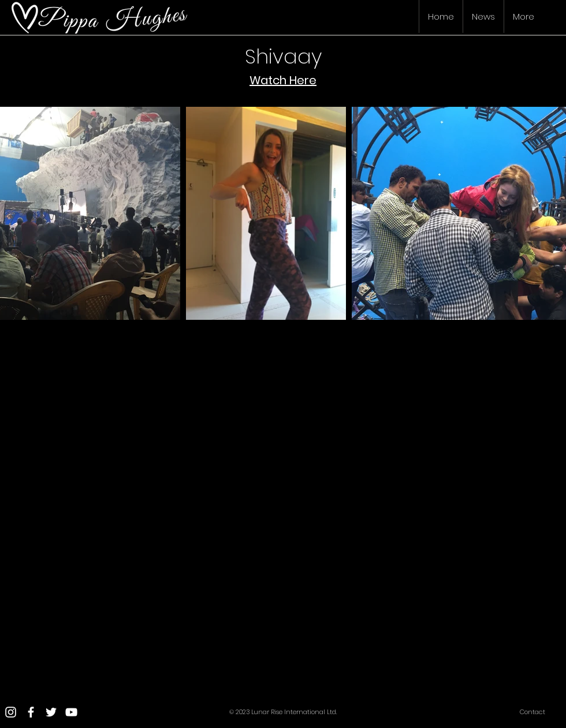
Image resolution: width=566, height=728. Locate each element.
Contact (533, 712)
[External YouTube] (139, 434)
